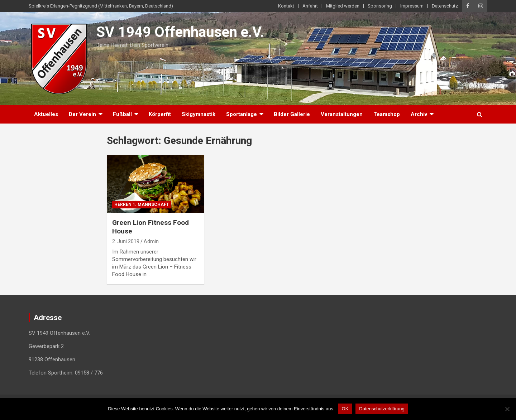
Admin (151, 241)
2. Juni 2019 (126, 241)
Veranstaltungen (342, 114)
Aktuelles (46, 114)
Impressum (412, 6)
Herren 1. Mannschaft (142, 204)
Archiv (419, 114)
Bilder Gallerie (292, 114)
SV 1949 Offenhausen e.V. (180, 32)
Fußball (122, 114)
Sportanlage (242, 114)
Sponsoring (380, 6)
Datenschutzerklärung (382, 409)
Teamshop (387, 114)
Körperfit (160, 114)
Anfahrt (310, 6)
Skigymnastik (199, 114)
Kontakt (286, 6)
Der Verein (82, 114)
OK (345, 409)
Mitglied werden (343, 6)
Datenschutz (445, 6)
